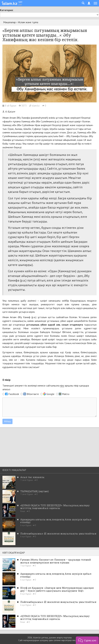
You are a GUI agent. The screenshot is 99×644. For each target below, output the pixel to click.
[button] (87, 640)
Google (50, 394)
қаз (20, 2)
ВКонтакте (33, 394)
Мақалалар (9, 22)
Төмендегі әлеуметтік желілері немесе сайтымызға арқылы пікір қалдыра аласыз (46, 387)
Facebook (14, 394)
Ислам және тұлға (28, 22)
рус (20, 4)
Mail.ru (66, 394)
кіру (62, 386)
